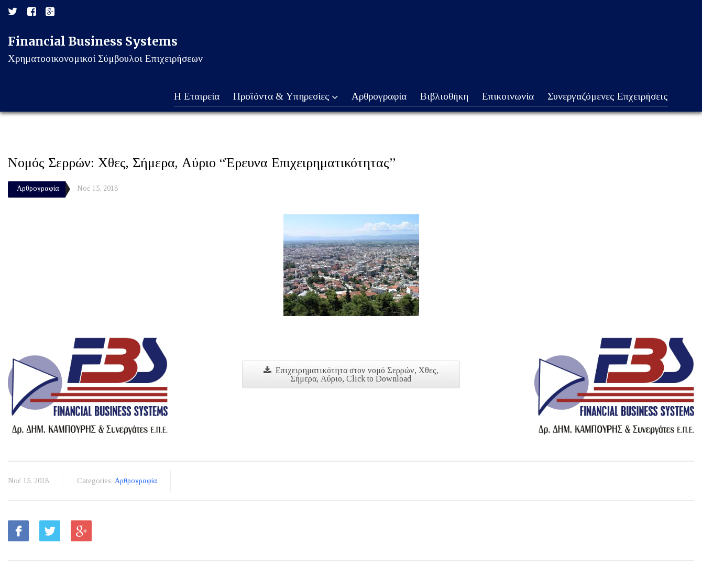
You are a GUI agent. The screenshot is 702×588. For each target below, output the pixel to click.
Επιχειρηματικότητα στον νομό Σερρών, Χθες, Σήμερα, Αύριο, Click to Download (351, 374)
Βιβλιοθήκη (442, 97)
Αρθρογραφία (375, 97)
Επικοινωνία (506, 97)
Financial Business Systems (93, 41)
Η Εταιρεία (190, 97)
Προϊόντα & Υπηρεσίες (280, 97)
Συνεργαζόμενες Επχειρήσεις (607, 97)
